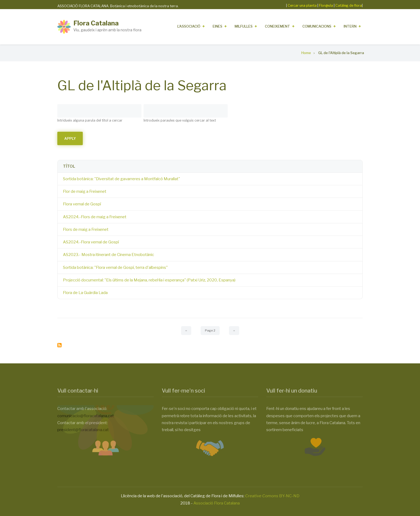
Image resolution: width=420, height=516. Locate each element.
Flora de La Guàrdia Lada (85, 293)
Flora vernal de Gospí (82, 204)
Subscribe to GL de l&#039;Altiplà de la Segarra (59, 345)
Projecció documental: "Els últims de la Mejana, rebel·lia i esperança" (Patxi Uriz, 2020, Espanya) (149, 280)
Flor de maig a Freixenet (85, 191)
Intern (350, 26)
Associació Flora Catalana (217, 503)
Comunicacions (317, 26)
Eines (217, 26)
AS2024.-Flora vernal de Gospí (91, 242)
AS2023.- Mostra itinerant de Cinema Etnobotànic (108, 255)
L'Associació (189, 26)
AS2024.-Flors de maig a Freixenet (95, 217)
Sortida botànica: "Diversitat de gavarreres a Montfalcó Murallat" (121, 179)
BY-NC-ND (272, 496)
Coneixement (277, 26)
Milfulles (244, 26)
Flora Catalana (96, 23)
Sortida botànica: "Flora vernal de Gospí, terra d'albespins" (115, 268)
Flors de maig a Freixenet (86, 229)
